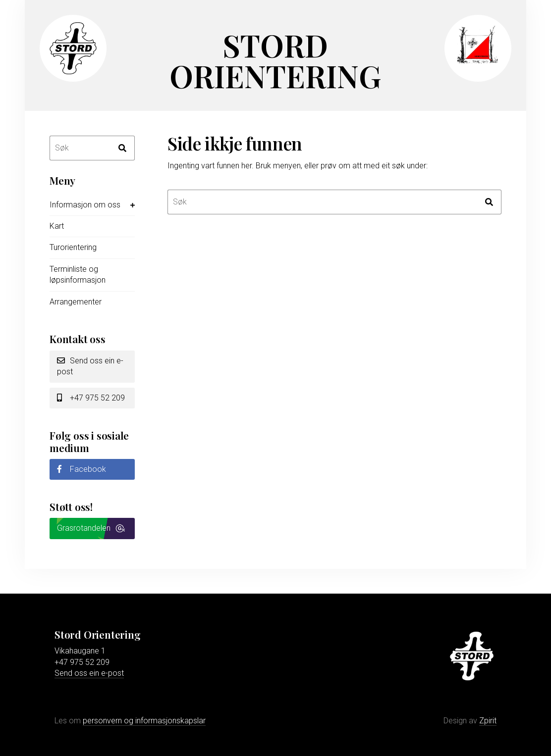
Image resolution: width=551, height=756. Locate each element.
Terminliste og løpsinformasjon (78, 275)
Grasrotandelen (84, 528)
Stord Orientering (275, 60)
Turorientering (73, 247)
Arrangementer (76, 302)
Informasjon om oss (85, 205)
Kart (57, 226)
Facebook (82, 469)
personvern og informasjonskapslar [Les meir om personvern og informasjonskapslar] (144, 721)
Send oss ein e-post (90, 366)
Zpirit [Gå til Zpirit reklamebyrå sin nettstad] (488, 721)
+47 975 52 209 (91, 398)
